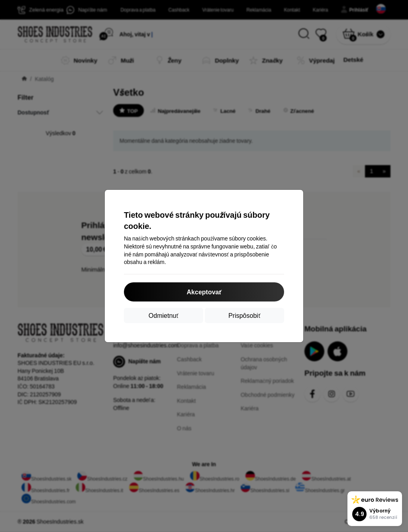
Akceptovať (204, 292)
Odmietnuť (164, 315)
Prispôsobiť (244, 315)
